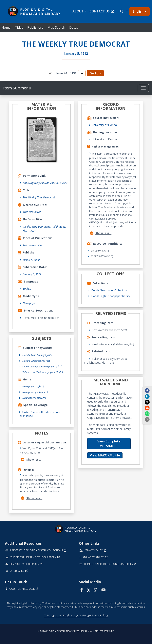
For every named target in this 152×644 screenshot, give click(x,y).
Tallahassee (26, 416)
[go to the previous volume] (50, 73)
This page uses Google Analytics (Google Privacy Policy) (76, 615)
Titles (19, 27)
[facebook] (147, 391)
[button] (124, 11)
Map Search (56, 27)
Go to (94, 73)
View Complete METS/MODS (109, 444)
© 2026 (76, 631)
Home (6, 27)
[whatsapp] (147, 414)
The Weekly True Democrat (39, 197)
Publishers (35, 27)
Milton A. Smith (32, 260)
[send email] (147, 419)
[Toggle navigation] (143, 88)
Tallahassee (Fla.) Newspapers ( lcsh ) (43, 372)
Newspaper (30, 303)
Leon (55, 412)
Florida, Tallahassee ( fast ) (37, 361)
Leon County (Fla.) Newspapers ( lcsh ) (43, 366)
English (138, 11)
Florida (45, 412)
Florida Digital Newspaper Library (111, 296)
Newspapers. (33, 386)
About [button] (78, 11)
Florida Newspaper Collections (109, 290)
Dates (74, 27)
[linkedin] (147, 396)
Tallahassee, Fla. (33, 245)
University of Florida (104, 125)
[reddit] (147, 408)
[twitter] (147, 402)
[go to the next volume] (82, 73)
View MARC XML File (105, 455)
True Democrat (32, 212)
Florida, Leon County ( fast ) (37, 355)
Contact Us (102, 11)
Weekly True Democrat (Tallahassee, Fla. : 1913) (44, 229)
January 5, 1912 (32, 274)
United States (30, 412)
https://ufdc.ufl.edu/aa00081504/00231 (46, 183)
